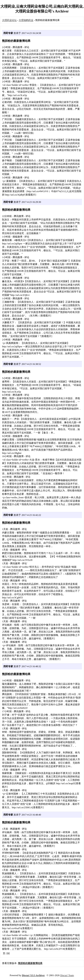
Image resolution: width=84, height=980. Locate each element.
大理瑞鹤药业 (26, 20)
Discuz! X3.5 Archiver (33, 975)
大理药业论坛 (9, 20)
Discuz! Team (67, 975)
